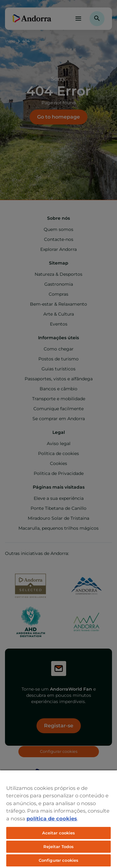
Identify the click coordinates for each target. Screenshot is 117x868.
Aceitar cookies (59, 833)
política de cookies (52, 819)
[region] (58, 819)
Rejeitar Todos (59, 847)
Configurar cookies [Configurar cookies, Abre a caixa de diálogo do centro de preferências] (58, 860)
